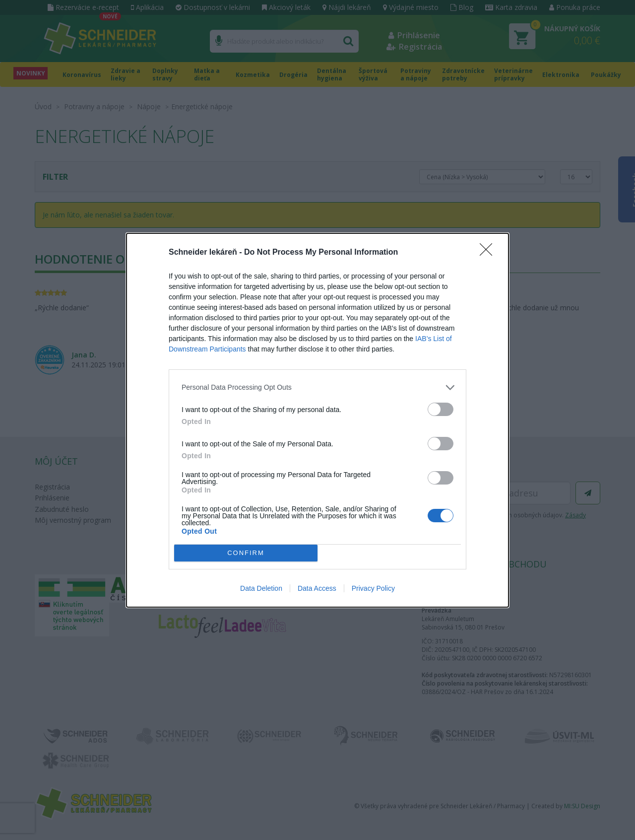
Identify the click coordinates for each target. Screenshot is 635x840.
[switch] (441, 409)
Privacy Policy (373, 588)
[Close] (489, 253)
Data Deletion (261, 588)
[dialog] (317, 420)
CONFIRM (246, 553)
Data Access (317, 588)
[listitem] (317, 387)
